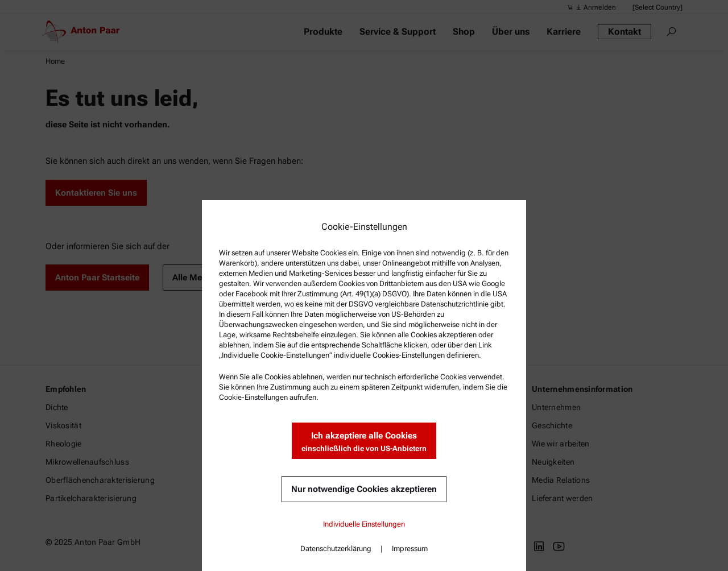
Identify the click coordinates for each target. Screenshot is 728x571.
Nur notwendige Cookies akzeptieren (364, 489)
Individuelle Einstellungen (364, 524)
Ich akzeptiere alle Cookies (364, 442)
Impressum (410, 549)
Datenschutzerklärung (336, 549)
